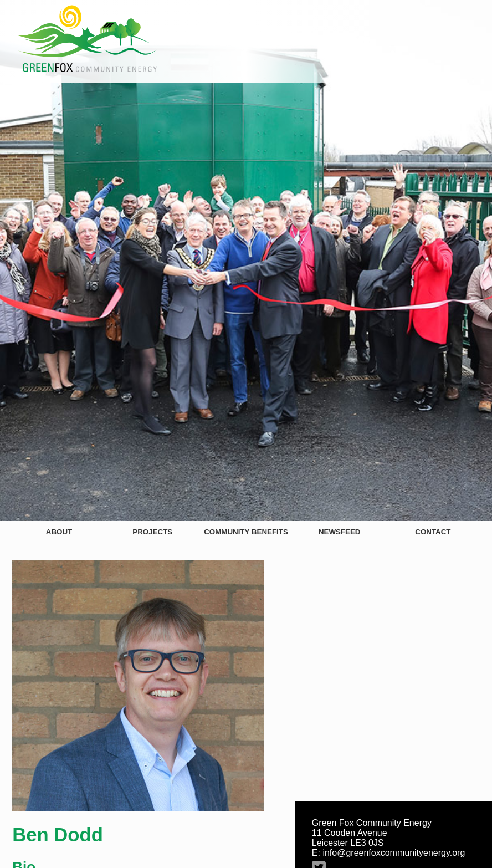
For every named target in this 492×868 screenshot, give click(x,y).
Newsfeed (340, 532)
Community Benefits (246, 532)
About (59, 532)
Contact (433, 532)
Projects (152, 532)
